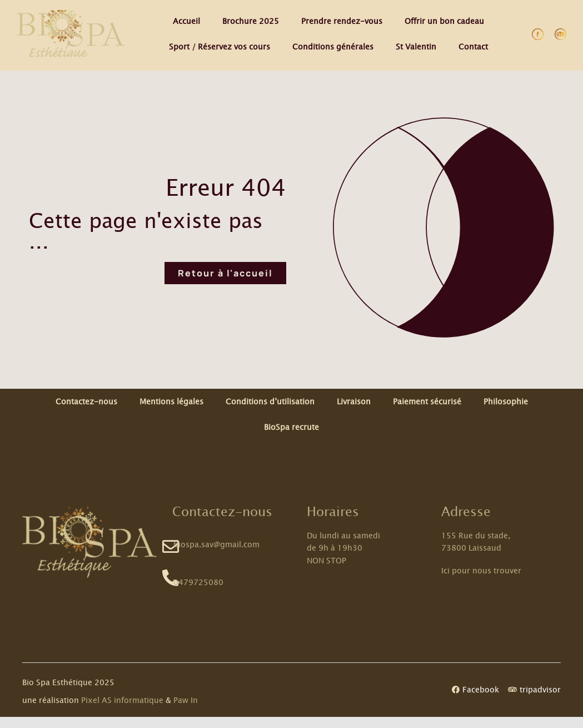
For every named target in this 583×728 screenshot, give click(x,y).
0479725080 (198, 582)
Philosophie (506, 401)
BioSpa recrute (291, 427)
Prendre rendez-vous (342, 21)
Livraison (354, 401)
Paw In (186, 700)
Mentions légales (171, 401)
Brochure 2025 (251, 21)
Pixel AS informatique (122, 700)
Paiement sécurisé (427, 401)
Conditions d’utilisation (270, 401)
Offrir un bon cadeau (444, 21)
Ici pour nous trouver (481, 570)
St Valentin (416, 46)
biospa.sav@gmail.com (216, 544)
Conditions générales (333, 46)
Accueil (186, 21)
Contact (473, 46)
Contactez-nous (86, 401)
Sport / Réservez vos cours (220, 46)
